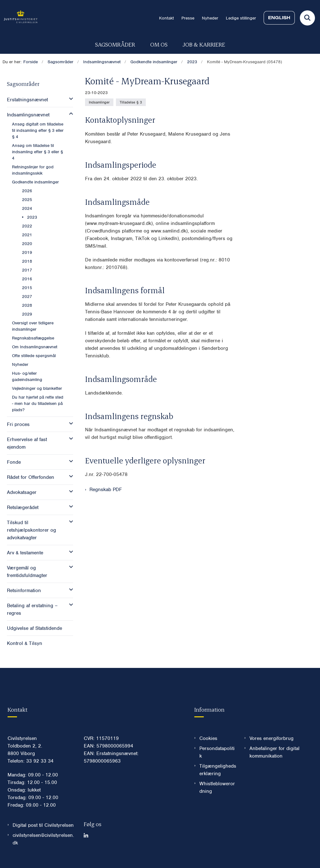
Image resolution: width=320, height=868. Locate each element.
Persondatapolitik (217, 752)
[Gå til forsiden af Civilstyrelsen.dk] (19, 18)
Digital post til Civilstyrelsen (43, 825)
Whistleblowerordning (217, 787)
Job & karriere (204, 44)
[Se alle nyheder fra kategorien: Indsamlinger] (99, 102)
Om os (159, 44)
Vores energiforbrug (271, 738)
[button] (69, 99)
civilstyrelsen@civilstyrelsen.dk (43, 839)
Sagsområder (115, 44)
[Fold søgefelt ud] (307, 18)
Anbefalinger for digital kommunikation (274, 752)
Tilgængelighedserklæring (218, 770)
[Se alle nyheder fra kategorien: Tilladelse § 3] (131, 102)
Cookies (208, 738)
